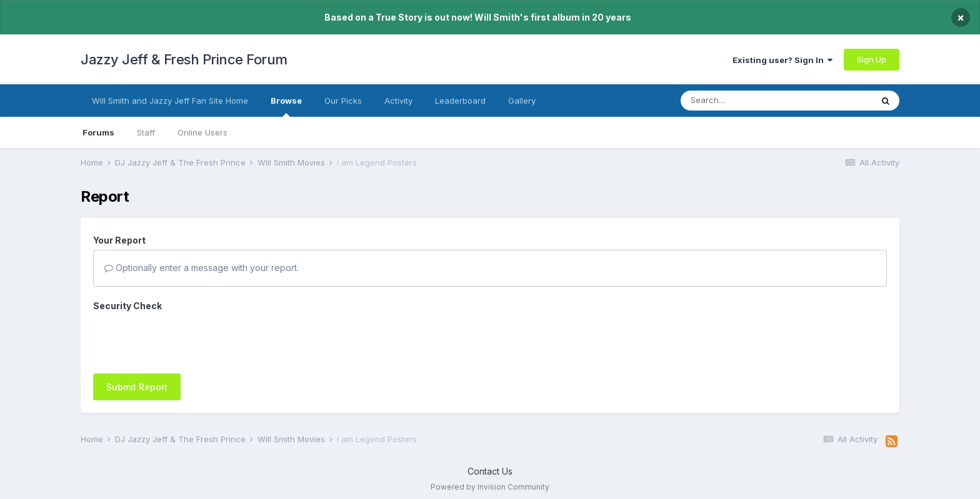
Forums (98, 132)
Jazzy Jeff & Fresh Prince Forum (184, 59)
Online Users (202, 132)
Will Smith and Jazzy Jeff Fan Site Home (170, 101)
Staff (146, 132)
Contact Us (490, 465)
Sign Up (872, 59)
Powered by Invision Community (490, 481)
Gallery (522, 101)
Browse (286, 106)
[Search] (751, 101)
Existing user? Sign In (782, 60)
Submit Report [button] (137, 338)
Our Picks (343, 101)
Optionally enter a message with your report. (202, 268)
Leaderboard (460, 101)
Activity (398, 101)
